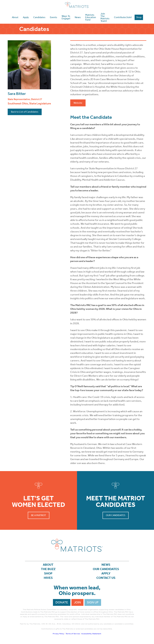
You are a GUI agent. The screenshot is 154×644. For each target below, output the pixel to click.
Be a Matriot (39, 515)
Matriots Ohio (77, 5)
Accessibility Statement (91, 634)
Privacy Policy (59, 634)
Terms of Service (73, 634)
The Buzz (48, 569)
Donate (62, 602)
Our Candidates (116, 515)
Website (78, 103)
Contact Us (106, 578)
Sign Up (93, 602)
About (48, 565)
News (106, 565)
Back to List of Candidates (25, 112)
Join (77, 602)
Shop (48, 573)
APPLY (106, 573)
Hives (48, 578)
